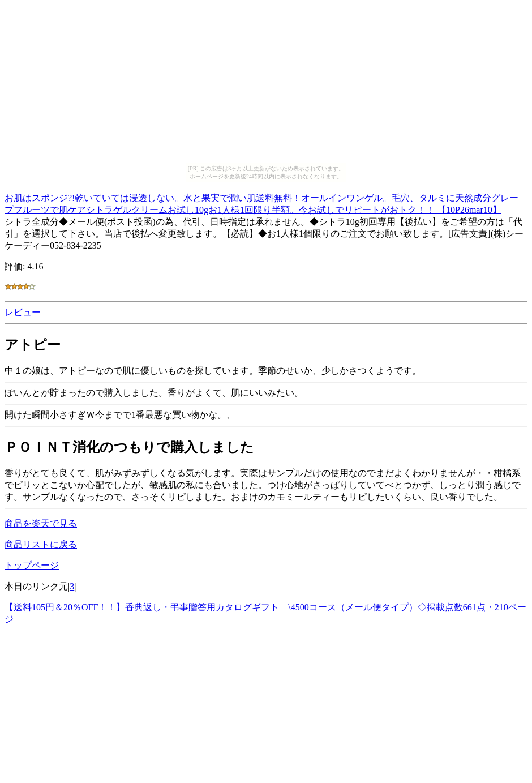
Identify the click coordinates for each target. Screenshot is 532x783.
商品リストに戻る (41, 544)
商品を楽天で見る (41, 523)
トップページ (32, 565)
